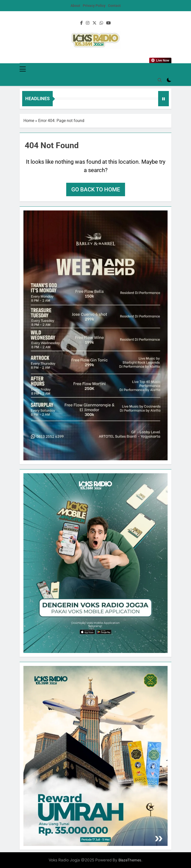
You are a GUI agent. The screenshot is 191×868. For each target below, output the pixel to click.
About (75, 6)
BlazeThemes (130, 860)
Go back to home (96, 189)
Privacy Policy (94, 6)
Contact (114, 6)
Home (29, 121)
